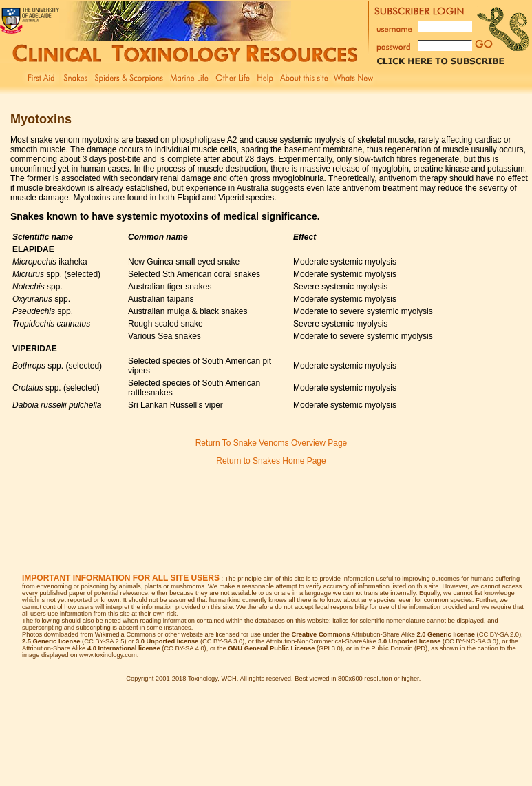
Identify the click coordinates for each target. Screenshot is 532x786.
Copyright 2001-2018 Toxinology (172, 679)
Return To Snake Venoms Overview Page (272, 443)
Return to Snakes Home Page (271, 461)
